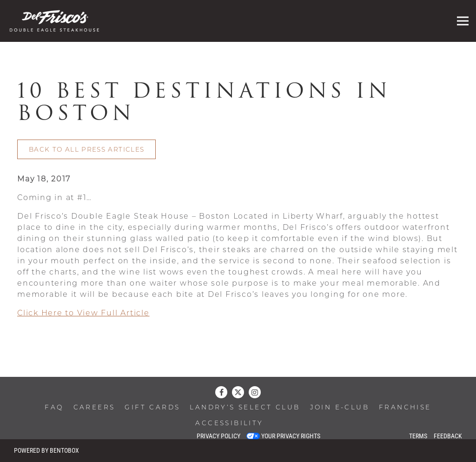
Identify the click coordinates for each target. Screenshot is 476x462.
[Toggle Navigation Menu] (463, 21)
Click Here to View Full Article (83, 315)
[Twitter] (238, 392)
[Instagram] (255, 392)
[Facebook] (221, 392)
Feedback (448, 436)
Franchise (405, 408)
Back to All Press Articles (86, 151)
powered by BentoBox (46, 450)
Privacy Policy (218, 436)
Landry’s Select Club (245, 408)
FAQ (54, 408)
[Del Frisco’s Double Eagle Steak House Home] (58, 21)
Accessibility (229, 424)
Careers (94, 408)
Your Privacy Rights (291, 436)
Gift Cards (152, 408)
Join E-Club (340, 408)
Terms (418, 436)
